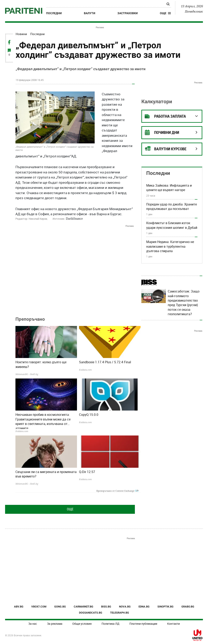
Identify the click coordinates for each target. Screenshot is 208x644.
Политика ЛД (110, 624)
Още (70, 509)
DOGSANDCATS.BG (91, 613)
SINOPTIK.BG (165, 607)
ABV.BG (19, 607)
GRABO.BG (188, 607)
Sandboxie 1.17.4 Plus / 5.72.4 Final (105, 362)
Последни (54, 13)
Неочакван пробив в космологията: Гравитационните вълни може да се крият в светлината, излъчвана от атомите (43, 421)
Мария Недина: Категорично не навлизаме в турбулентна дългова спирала (170, 246)
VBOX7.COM (39, 607)
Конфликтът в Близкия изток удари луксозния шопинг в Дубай (172, 225)
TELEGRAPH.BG (120, 613)
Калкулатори (157, 102)
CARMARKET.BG (83, 607)
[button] (165, 13)
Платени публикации (143, 624)
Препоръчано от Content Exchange (117, 491)
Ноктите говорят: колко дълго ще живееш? (41, 364)
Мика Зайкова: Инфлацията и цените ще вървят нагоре (169, 188)
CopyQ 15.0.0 (89, 415)
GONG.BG (60, 607)
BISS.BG (106, 607)
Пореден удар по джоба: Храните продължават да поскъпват (172, 206)
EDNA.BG (144, 607)
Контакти (173, 624)
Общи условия (82, 624)
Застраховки (128, 13)
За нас (33, 624)
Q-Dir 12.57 (87, 472)
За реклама (55, 624)
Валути (90, 13)
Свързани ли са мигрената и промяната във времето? (46, 474)
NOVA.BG (125, 607)
